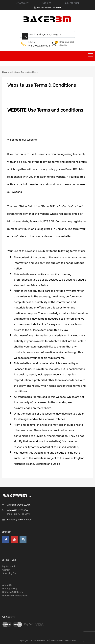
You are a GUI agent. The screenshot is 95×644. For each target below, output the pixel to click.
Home (5, 72)
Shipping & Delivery (13, 592)
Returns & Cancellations (15, 596)
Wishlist (6, 570)
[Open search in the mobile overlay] (47, 34)
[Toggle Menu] (91, 56)
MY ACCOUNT (22, 3)
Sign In (48, 7)
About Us (7, 585)
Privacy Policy (39, 285)
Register (57, 7)
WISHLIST (47, 3)
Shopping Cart (10, 573)
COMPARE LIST (72, 3)
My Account (9, 566)
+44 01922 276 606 (36, 46)
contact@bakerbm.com (20, 520)
